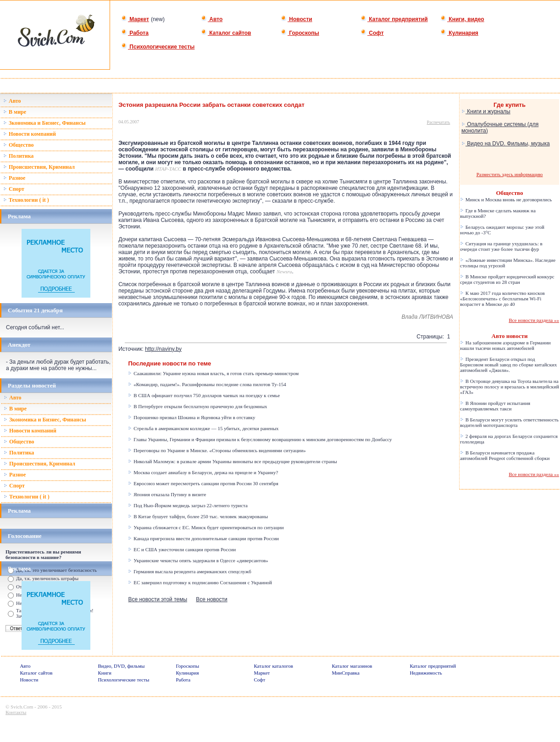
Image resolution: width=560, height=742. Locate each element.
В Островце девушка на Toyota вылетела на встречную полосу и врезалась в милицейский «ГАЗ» (510, 387)
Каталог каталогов (273, 666)
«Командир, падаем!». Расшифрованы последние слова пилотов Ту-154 (207, 384)
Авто (212, 19)
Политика (18, 156)
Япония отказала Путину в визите (167, 494)
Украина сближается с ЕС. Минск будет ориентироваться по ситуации (206, 527)
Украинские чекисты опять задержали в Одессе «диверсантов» (198, 560)
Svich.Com (22, 707)
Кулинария (459, 33)
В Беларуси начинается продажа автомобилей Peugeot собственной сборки (505, 455)
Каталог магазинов (352, 666)
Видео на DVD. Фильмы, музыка (506, 144)
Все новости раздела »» (534, 320)
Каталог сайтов (226, 33)
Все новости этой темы (158, 599)
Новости (297, 19)
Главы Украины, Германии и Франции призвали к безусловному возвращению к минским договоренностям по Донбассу (260, 439)
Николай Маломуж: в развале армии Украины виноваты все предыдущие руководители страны (232, 461)
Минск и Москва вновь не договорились (506, 199)
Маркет (135, 19)
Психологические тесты (158, 47)
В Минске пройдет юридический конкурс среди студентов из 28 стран (507, 279)
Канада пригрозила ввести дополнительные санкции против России (203, 538)
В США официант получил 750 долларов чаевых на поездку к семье (204, 395)
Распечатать (439, 122)
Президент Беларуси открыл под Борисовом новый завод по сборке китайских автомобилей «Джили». (508, 365)
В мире (15, 112)
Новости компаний (30, 134)
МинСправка (345, 673)
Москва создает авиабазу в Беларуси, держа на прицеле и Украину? (203, 472)
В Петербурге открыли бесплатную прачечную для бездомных (197, 406)
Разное (14, 178)
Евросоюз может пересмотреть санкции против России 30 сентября (203, 483)
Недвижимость (426, 673)
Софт (372, 33)
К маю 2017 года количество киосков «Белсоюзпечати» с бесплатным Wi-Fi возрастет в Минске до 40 (502, 299)
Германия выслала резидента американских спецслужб (189, 571)
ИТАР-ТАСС (168, 169)
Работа (135, 33)
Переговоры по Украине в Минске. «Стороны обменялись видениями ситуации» (217, 450)
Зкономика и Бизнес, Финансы (44, 123)
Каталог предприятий (394, 19)
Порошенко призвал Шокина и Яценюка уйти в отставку (191, 417)
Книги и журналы (486, 111)
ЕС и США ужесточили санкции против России (182, 549)
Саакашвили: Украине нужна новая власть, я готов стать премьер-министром (213, 373)
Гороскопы (300, 33)
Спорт (14, 189)
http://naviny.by (163, 349)
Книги (105, 673)
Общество (19, 145)
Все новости (211, 599)
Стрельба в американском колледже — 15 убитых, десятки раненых (203, 428)
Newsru (284, 271)
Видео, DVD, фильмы (121, 666)
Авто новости (510, 336)
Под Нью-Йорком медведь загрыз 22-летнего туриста (188, 505)
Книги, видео (462, 19)
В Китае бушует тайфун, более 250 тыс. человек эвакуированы (198, 516)
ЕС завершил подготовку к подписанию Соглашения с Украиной (200, 582)
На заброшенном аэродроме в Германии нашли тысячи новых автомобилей (505, 345)
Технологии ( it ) (26, 200)
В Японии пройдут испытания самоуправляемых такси (495, 406)
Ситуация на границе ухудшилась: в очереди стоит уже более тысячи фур (501, 246)
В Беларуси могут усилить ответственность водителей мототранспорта (509, 422)
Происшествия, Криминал (39, 167)
